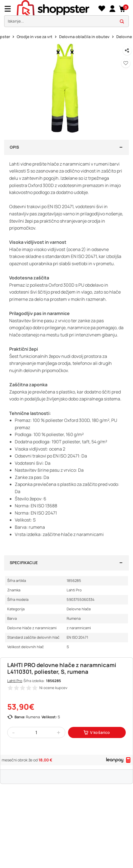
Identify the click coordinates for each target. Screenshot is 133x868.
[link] (112, 9)
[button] (123, 9)
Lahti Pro (15, 681)
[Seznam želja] (102, 9)
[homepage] (57, 9)
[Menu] (10, 9)
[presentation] (66, 15)
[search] (66, 21)
